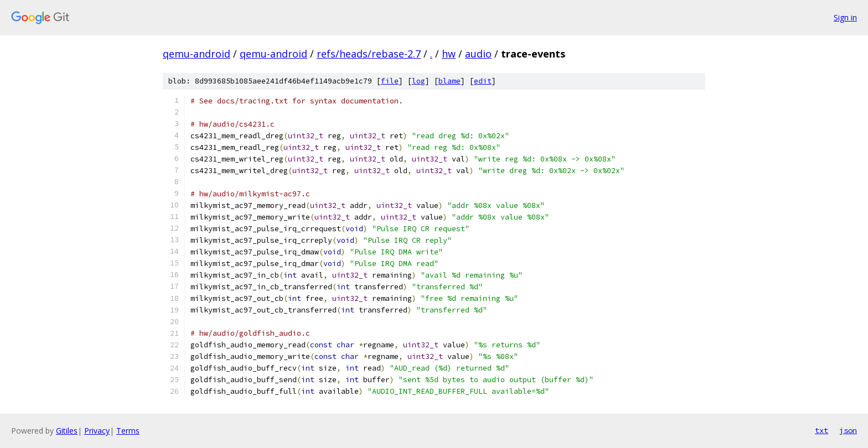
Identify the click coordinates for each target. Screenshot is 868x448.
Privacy (97, 431)
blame (449, 81)
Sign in (845, 17)
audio (478, 54)
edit (483, 81)
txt (821, 430)
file (390, 81)
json (848, 430)
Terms (128, 431)
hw (449, 54)
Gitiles (67, 431)
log (418, 81)
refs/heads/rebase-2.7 (369, 54)
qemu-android (197, 54)
